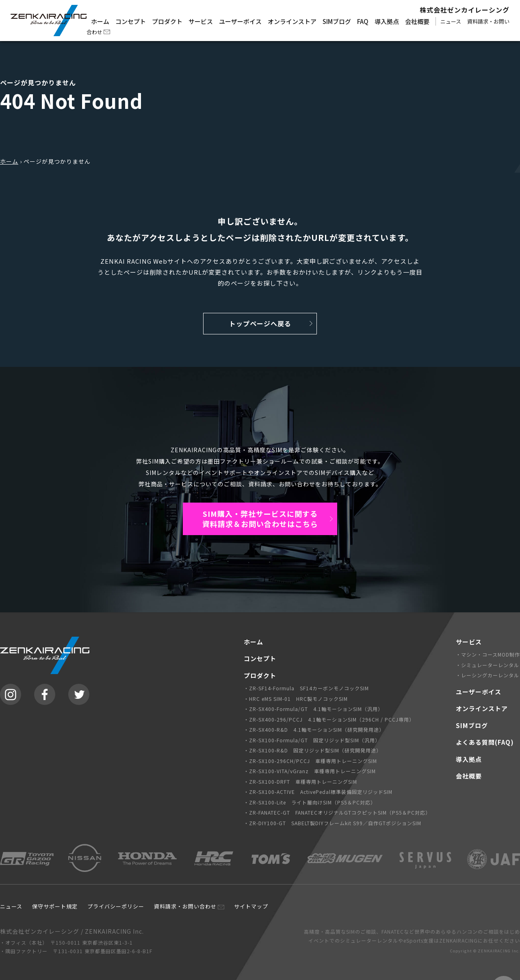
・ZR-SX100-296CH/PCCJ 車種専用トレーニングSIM (310, 761)
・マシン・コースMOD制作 (488, 654)
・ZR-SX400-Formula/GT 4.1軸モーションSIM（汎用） (313, 709)
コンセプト (131, 21)
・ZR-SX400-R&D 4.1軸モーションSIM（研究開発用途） (314, 730)
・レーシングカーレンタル (487, 675)
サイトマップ (251, 906)
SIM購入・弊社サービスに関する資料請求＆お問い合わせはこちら (260, 519)
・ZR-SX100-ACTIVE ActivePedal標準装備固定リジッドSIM (318, 792)
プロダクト (167, 21)
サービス (201, 21)
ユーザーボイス (240, 21)
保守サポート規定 (55, 906)
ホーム (100, 21)
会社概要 (417, 21)
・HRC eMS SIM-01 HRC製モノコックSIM (296, 699)
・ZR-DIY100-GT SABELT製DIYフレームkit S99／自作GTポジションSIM (333, 823)
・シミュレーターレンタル (487, 665)
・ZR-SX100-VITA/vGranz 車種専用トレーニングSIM (310, 771)
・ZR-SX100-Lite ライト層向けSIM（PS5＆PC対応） (310, 802)
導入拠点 (387, 21)
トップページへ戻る (260, 323)
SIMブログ (337, 21)
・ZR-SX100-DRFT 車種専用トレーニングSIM (300, 782)
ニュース (451, 21)
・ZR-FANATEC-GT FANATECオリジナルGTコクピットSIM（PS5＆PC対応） (337, 812)
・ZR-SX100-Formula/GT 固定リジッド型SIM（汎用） (312, 740)
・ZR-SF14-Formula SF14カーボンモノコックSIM (306, 688)
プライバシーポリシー (116, 906)
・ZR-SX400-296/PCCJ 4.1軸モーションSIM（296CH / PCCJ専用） (329, 719)
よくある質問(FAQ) (485, 742)
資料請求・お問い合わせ (185, 906)
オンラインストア (292, 21)
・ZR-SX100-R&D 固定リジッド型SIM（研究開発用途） (313, 750)
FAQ (363, 21)
